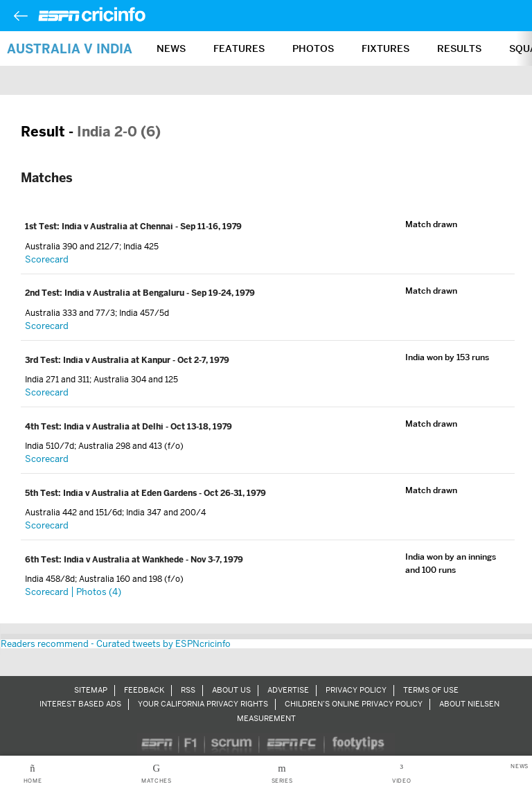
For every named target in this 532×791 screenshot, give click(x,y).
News (171, 48)
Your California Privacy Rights (203, 704)
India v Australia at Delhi (115, 427)
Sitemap (91, 690)
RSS (188, 690)
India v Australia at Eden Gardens (131, 493)
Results (459, 48)
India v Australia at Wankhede (125, 560)
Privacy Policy (356, 690)
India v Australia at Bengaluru (125, 293)
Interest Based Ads (80, 704)
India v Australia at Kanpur (118, 360)
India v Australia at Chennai (118, 226)
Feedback (144, 690)
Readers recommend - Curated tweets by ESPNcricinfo (116, 644)
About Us (231, 690)
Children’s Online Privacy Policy (354, 704)
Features (239, 48)
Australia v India (70, 49)
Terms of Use (431, 690)
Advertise (288, 690)
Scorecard (47, 259)
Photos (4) (99, 592)
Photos (313, 48)
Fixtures (385, 48)
